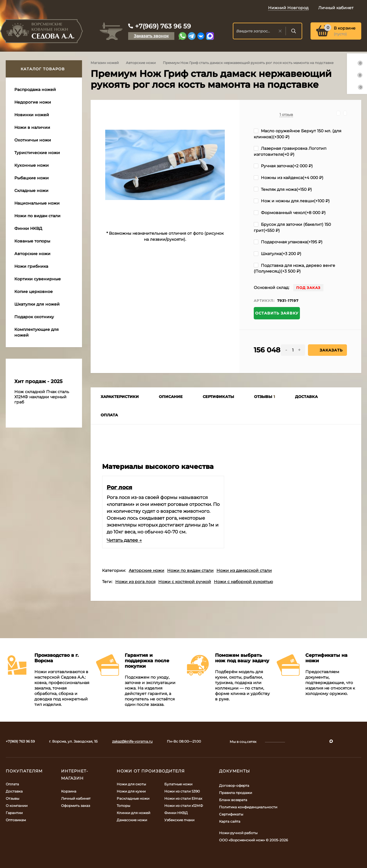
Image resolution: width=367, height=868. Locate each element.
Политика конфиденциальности (248, 807)
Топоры (123, 806)
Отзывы (12, 798)
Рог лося (119, 487)
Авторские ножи (141, 63)
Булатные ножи (178, 784)
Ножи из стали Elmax (183, 798)
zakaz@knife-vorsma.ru (132, 741)
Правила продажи (236, 793)
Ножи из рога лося (135, 582)
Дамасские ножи (132, 820)
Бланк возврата (233, 800)
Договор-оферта (234, 786)
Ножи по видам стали (190, 570)
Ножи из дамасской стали (244, 570)
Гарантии (14, 813)
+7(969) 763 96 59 (163, 26)
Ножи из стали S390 (182, 791)
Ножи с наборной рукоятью (243, 582)
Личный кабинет (76, 798)
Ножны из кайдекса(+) (289, 178)
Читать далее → (124, 540)
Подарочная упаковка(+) (288, 242)
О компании (17, 806)
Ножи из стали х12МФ (184, 806)
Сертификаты (231, 814)
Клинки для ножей (133, 813)
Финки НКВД (176, 813)
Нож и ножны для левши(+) (292, 201)
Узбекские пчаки (179, 820)
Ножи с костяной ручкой (185, 582)
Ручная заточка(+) (283, 166)
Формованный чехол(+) (290, 213)
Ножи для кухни (131, 791)
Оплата (12, 784)
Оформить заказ (76, 806)
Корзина (69, 791)
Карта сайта (230, 821)
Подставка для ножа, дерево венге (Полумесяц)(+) (294, 268)
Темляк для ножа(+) (283, 189)
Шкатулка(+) (278, 254)
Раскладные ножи (133, 798)
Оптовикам (16, 820)
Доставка (14, 791)
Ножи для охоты (131, 784)
